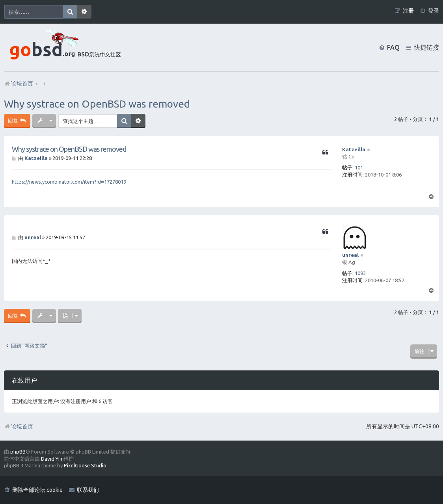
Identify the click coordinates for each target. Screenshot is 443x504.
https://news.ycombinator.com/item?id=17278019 (69, 182)
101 (359, 167)
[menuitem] (429, 11)
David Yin (52, 459)
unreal (350, 255)
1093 (360, 273)
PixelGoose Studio (85, 465)
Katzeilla (354, 149)
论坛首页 (19, 426)
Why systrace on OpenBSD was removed (97, 104)
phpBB (18, 452)
